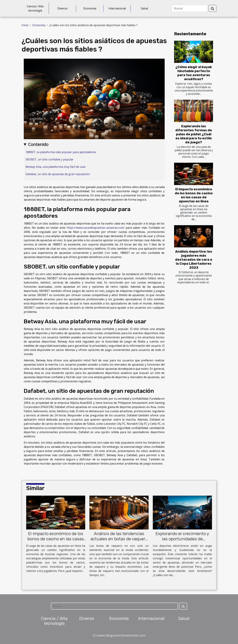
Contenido (38, 144)
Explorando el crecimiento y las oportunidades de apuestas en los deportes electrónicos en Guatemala (182, 541)
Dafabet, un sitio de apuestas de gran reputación (58, 174)
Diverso (63, 8)
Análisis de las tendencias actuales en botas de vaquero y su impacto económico (119, 539)
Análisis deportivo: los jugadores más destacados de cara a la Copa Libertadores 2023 (194, 260)
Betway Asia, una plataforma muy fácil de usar (56, 167)
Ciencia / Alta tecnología (35, 8)
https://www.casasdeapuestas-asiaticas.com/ (96, 228)
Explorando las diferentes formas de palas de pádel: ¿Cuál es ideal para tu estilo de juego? (194, 134)
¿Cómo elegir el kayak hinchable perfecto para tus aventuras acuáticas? (194, 73)
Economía (90, 8)
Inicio (25, 25)
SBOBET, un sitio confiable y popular (50, 159)
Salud (144, 8)
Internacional (117, 8)
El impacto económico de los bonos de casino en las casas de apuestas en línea (194, 195)
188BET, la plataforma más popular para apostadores (61, 152)
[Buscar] (190, 8)
